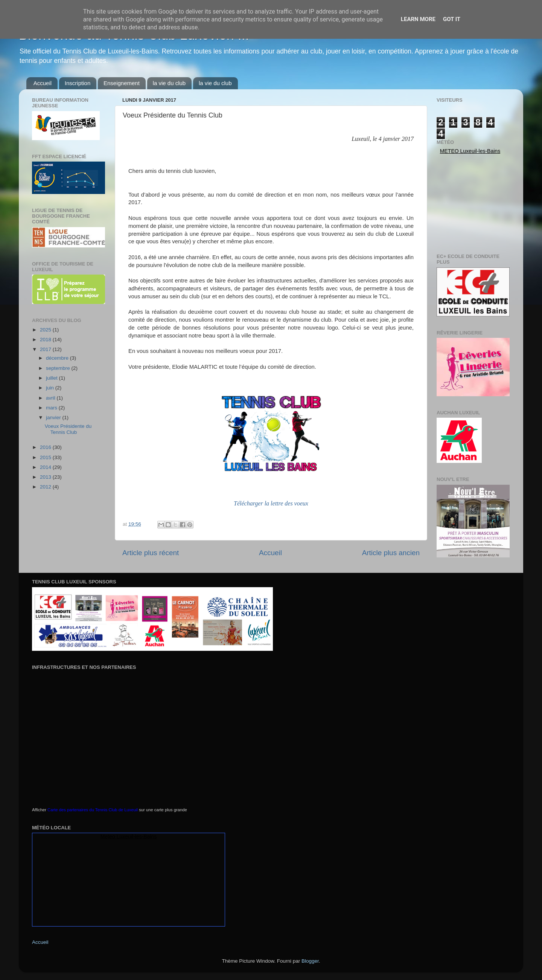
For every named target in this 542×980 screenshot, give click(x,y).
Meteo (449, 151)
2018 (46, 340)
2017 (46, 349)
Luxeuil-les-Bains (137, 837)
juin (51, 388)
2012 (46, 487)
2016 (46, 447)
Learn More (418, 19)
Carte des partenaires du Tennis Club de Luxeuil (93, 810)
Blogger (310, 961)
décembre (58, 358)
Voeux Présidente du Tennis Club (68, 429)
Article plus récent (151, 553)
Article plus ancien (391, 553)
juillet (53, 378)
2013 (46, 477)
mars (52, 408)
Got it (452, 19)
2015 (46, 457)
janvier (54, 417)
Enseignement (122, 83)
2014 (46, 467)
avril (51, 398)
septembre (59, 368)
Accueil (43, 83)
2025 (46, 330)
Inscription (78, 83)
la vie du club (169, 83)
